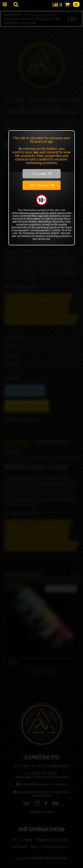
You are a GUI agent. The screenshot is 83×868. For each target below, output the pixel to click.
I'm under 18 (42, 174)
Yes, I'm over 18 (42, 185)
